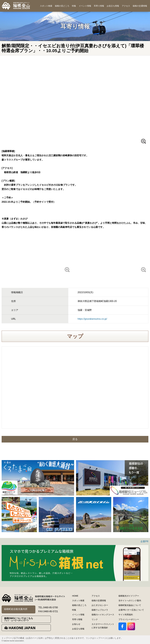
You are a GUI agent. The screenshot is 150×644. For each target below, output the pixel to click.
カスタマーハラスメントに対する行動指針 (103, 626)
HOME (75, 596)
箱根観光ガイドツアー (129, 596)
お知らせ (76, 624)
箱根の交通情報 (140, 6)
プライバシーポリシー (129, 619)
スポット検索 (46, 6)
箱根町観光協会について (130, 605)
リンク (95, 619)
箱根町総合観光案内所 (16, 609)
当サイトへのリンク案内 (130, 601)
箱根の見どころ (62, 6)
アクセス (126, 6)
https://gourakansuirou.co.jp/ (92, 319)
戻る (75, 439)
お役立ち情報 (113, 6)
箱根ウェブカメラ (100, 610)
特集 (74, 6)
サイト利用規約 (126, 615)
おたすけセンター (100, 605)
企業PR (144, 541)
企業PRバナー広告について (131, 610)
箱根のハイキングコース (103, 615)
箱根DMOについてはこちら (27, 619)
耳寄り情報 (99, 6)
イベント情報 (85, 6)
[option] (38, 478)
